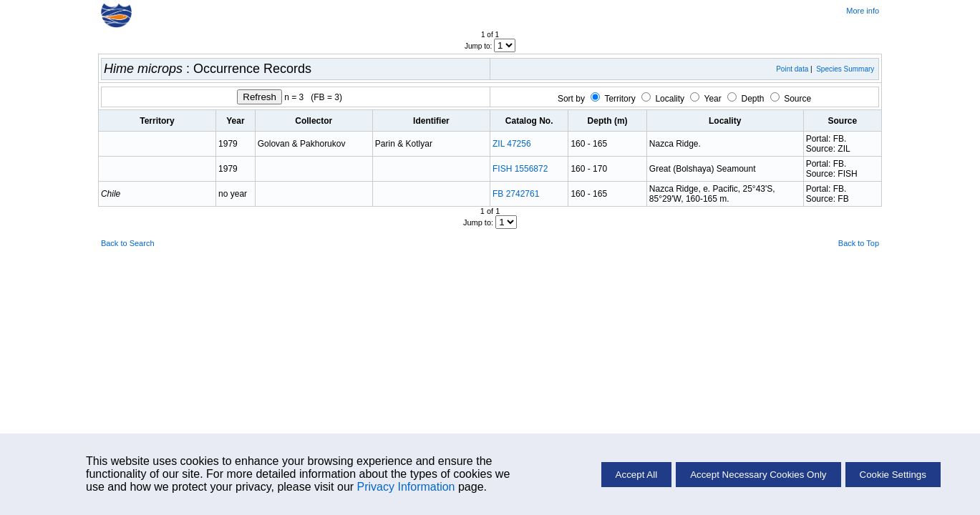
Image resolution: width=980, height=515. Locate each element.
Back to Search (128, 243)
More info (863, 11)
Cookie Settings (893, 475)
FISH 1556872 (520, 169)
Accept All (637, 475)
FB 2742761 (516, 194)
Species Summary (845, 69)
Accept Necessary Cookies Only (758, 475)
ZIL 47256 (512, 144)
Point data (792, 69)
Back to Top (859, 243)
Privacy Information (406, 487)
